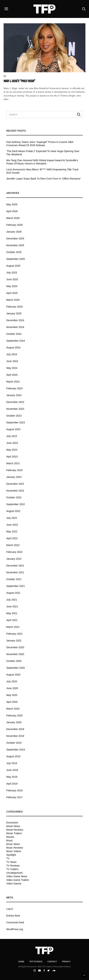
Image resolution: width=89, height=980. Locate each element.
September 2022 (16, 504)
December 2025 (15, 238)
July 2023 (12, 436)
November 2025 (15, 245)
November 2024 (15, 327)
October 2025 (14, 252)
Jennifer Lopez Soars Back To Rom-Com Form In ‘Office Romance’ (44, 179)
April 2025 (12, 293)
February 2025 (14, 307)
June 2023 (12, 443)
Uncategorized (14, 873)
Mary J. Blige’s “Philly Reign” (19, 81)
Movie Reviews (15, 830)
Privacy (66, 962)
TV (5, 76)
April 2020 (12, 702)
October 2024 (14, 334)
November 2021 (15, 572)
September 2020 (16, 668)
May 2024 (12, 368)
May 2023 (12, 450)
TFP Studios (36, 962)
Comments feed (15, 922)
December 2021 (15, 566)
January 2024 (14, 395)
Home (21, 962)
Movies (10, 837)
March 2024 (13, 382)
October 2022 (14, 497)
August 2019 (13, 756)
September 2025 (16, 259)
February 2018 (14, 790)
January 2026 (14, 232)
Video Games (14, 884)
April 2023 (12, 457)
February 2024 (14, 388)
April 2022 (12, 538)
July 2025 (12, 273)
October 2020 (14, 661)
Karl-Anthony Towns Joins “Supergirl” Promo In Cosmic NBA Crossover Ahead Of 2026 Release (40, 144)
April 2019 (12, 784)
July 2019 (12, 763)
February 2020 (14, 715)
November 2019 (15, 736)
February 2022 (14, 552)
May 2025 (12, 286)
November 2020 (15, 654)
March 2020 (13, 709)
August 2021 (13, 593)
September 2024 (16, 341)
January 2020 (14, 722)
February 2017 (14, 797)
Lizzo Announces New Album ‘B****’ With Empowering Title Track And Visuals (42, 171)
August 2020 (13, 675)
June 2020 (12, 688)
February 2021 (14, 634)
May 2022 (12, 532)
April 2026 (12, 211)
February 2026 (14, 225)
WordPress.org (15, 929)
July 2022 (12, 518)
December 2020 (15, 647)
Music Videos (14, 851)
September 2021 (16, 586)
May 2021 (12, 613)
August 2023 (13, 429)
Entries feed (13, 916)
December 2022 (15, 484)
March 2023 (13, 463)
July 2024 (12, 354)
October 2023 (14, 416)
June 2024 (12, 361)
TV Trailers (12, 869)
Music (10, 840)
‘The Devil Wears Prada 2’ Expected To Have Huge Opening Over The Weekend (43, 153)
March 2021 (13, 627)
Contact (52, 962)
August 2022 (13, 511)
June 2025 (12, 279)
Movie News (13, 826)
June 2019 (12, 770)
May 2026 (12, 204)
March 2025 (13, 300)
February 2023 (14, 470)
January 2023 (14, 477)
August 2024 (13, 348)
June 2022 (12, 525)
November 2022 (15, 491)
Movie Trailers (14, 833)
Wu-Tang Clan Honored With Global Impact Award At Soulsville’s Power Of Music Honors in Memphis (42, 162)
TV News (11, 862)
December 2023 (15, 402)
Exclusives (12, 823)
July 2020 (12, 681)
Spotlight (11, 855)
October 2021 (14, 579)
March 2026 (13, 218)
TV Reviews (13, 866)
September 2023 (16, 422)
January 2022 (14, 559)
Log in (10, 909)
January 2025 (14, 313)
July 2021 (12, 600)
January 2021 (14, 641)
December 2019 (15, 729)
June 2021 (12, 606)
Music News (13, 844)
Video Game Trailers (18, 880)
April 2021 (12, 620)
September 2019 (16, 750)
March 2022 (13, 545)
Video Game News (17, 876)
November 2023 (15, 409)
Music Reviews (15, 848)
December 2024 (15, 320)
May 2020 (12, 695)
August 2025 (13, 266)
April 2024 (12, 375)
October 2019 (14, 743)
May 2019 (12, 777)
